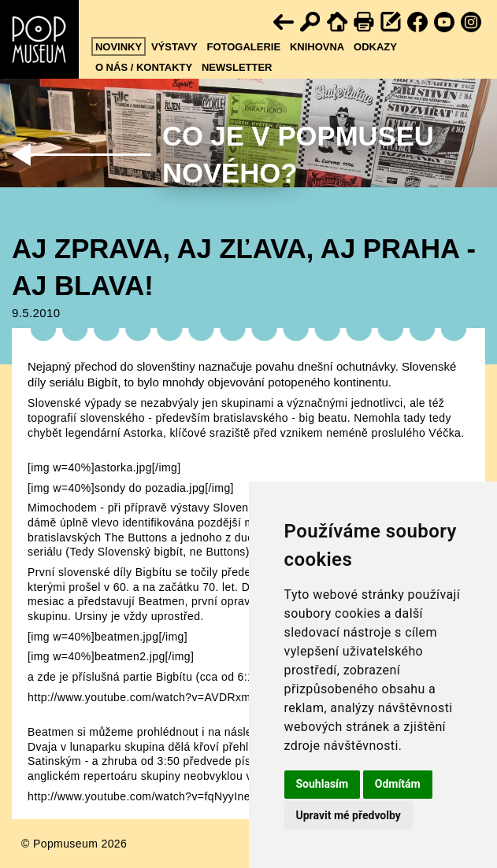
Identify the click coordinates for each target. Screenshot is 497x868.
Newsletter (237, 67)
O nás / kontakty (144, 67)
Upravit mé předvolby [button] (349, 815)
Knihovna (317, 47)
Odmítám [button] (398, 784)
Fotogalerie (243, 47)
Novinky (119, 47)
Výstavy (174, 47)
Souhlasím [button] (323, 784)
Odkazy (375, 47)
